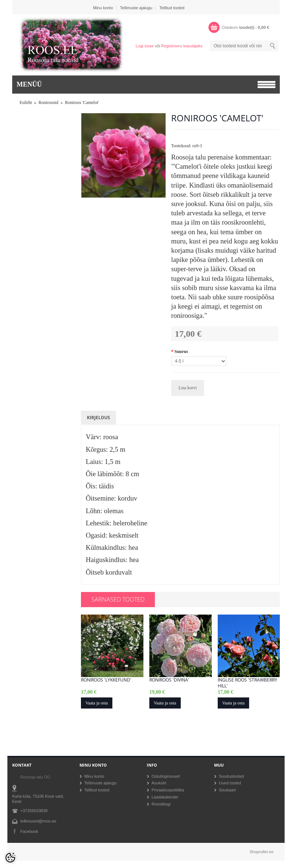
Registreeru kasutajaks (182, 46)
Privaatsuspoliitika (168, 790)
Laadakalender (165, 797)
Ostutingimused (166, 776)
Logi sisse (145, 46)
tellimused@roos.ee (38, 821)
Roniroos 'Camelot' (82, 102)
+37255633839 (34, 811)
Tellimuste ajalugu (136, 8)
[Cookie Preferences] (10, 858)
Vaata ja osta (97, 703)
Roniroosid (48, 102)
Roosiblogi (161, 804)
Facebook (29, 831)
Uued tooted (230, 783)
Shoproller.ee (262, 852)
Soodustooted (231, 776)
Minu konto (103, 8)
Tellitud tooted (172, 8)
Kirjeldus (99, 418)
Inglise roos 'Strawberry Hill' (247, 683)
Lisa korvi (188, 388)
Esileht (26, 102)
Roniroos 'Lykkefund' (106, 680)
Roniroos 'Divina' (169, 680)
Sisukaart (227, 790)
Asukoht (159, 783)
